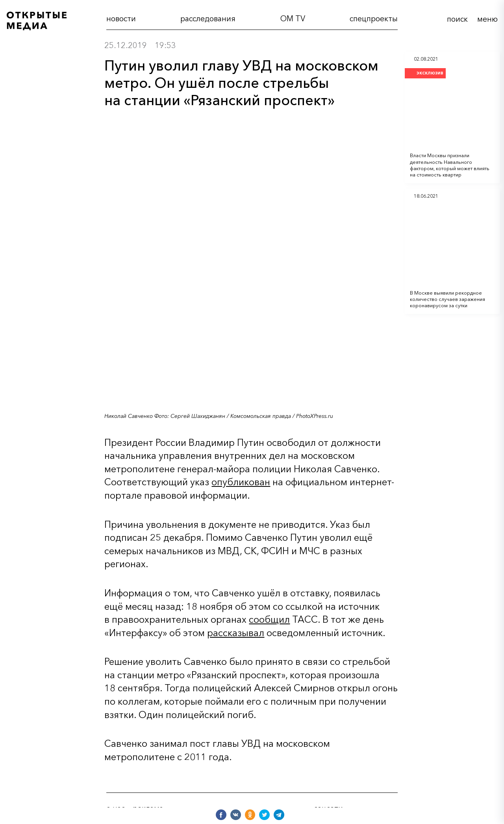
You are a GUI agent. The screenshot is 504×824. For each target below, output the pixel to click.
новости (121, 19)
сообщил (269, 619)
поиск (457, 19)
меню (487, 19)
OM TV (293, 19)
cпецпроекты (374, 19)
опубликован (241, 482)
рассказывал (236, 633)
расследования (208, 19)
